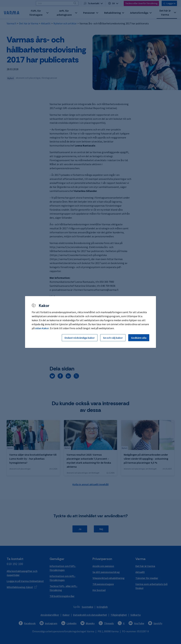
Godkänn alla (139, 338)
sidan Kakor (42, 328)
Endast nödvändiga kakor (80, 338)
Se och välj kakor (113, 338)
